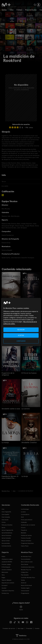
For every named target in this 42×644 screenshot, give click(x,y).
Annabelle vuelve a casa (11, 409)
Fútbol (19, 10)
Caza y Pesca (25, 546)
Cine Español (5, 514)
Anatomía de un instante (28, 525)
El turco (23, 528)
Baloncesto (5, 572)
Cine (12, 10)
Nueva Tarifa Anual (26, 585)
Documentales (6, 543)
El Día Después (6, 567)
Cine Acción (5, 520)
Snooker (4, 588)
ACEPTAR (21, 335)
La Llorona (26, 409)
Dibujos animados (26, 541)
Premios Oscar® (26, 538)
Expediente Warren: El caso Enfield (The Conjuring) (10, 477)
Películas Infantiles (7, 525)
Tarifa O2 (24, 583)
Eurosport (5, 585)
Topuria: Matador (7, 580)
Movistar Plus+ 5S (26, 570)
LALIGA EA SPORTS (7, 562)
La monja (5, 443)
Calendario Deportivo (8, 591)
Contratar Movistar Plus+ (28, 578)
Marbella (24, 533)
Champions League (7, 559)
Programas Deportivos (27, 543)
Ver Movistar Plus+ (26, 557)
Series (4, 10)
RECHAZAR (21, 330)
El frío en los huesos (29, 373)
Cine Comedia (6, 517)
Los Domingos (25, 509)
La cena (23, 512)
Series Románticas (7, 533)
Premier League (6, 564)
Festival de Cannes (26, 535)
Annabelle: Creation (29, 443)
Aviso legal (21, 628)
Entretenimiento (6, 546)
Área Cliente (25, 564)
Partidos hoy (5, 593)
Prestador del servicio (9, 628)
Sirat (22, 517)
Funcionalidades (26, 559)
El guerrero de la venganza (8, 374)
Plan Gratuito (31, 10)
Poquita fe (24, 530)
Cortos (4, 522)
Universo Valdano (7, 570)
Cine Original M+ (6, 512)
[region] (21, 322)
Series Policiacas (6, 535)
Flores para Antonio (27, 520)
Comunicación (25, 591)
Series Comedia (6, 538)
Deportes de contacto (8, 583)
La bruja (25, 476)
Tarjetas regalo (25, 588)
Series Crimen (6, 541)
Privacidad (29, 628)
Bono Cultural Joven (27, 562)
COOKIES (37, 628)
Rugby (3, 578)
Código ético (25, 572)
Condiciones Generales (28, 567)
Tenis (3, 575)
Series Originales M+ (7, 530)
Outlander (24, 522)
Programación (25, 593)
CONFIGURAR (21, 341)
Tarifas (23, 580)
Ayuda (21, 608)
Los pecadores (25, 514)
